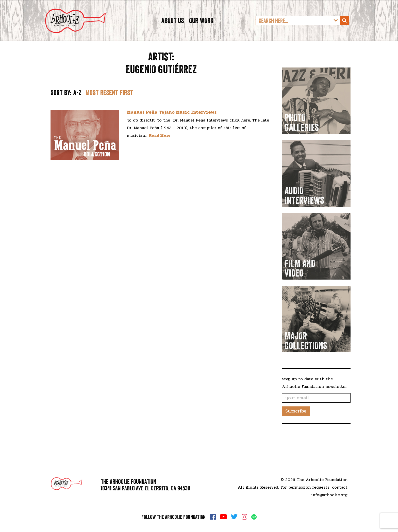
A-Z (77, 110)
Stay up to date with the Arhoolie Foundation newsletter (314, 400)
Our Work (201, 29)
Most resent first (109, 110)
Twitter (234, 517)
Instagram (244, 517)
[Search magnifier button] (344, 29)
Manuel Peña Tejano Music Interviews (172, 129)
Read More (160, 152)
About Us (173, 29)
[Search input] (294, 29)
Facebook (213, 517)
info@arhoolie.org (329, 495)
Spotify (254, 517)
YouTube (223, 517)
